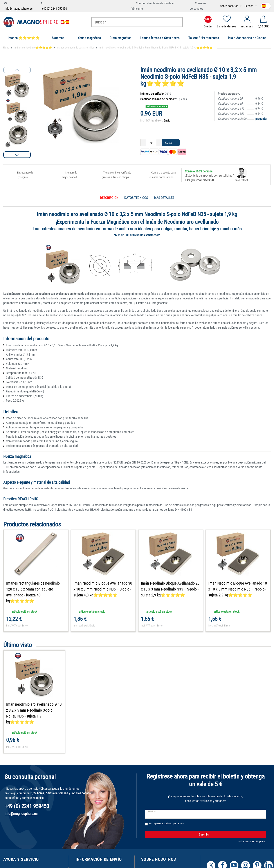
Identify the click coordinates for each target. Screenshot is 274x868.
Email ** (152, 812)
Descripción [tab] (109, 198)
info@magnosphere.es (19, 9)
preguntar (261, 119)
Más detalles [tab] (164, 198)
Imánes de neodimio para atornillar (75, 48)
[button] (17, 155)
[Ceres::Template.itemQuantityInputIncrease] (159, 143)
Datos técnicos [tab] (136, 198)
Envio (167, 120)
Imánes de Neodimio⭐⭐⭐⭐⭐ (33, 48)
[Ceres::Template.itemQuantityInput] (151, 143)
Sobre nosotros (229, 6)
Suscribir (231, 835)
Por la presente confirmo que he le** (166, 824)
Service (249, 6)
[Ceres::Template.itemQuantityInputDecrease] (143, 143)
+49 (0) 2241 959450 (54, 9)
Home (6, 48)
